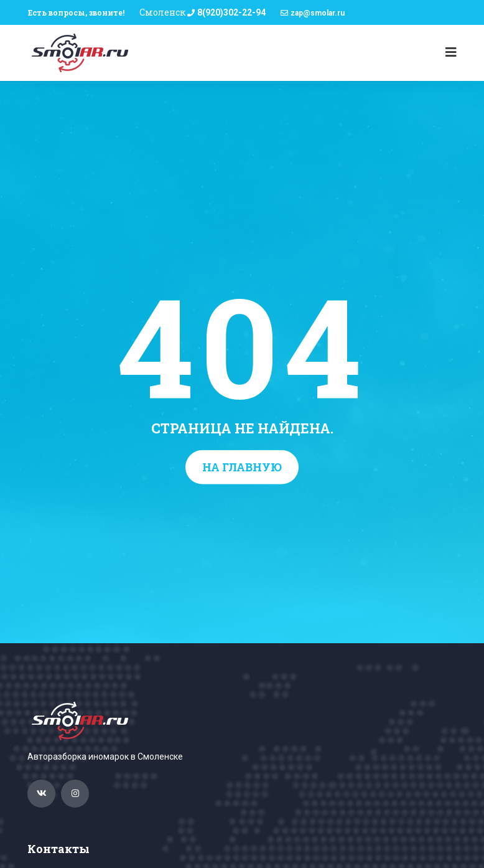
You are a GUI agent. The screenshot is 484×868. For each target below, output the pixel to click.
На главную (242, 467)
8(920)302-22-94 (231, 12)
